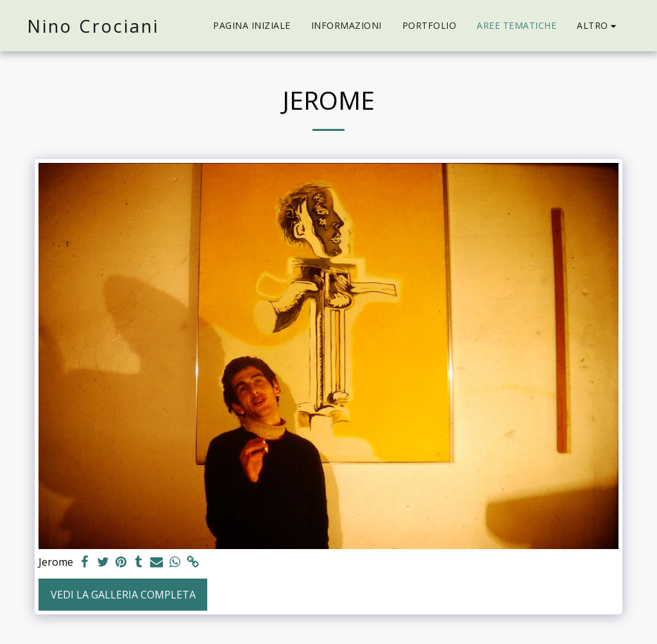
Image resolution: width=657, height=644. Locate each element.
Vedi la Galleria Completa (123, 595)
